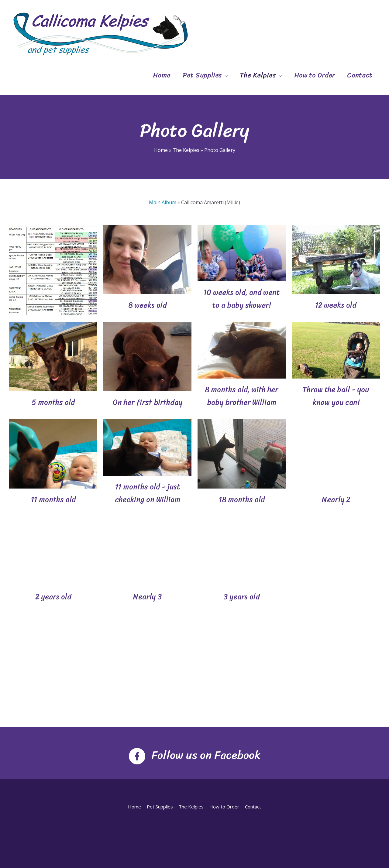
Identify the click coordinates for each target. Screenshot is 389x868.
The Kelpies (258, 75)
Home (162, 75)
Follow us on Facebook (206, 755)
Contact (360, 75)
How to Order (315, 75)
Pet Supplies (202, 75)
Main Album (163, 202)
